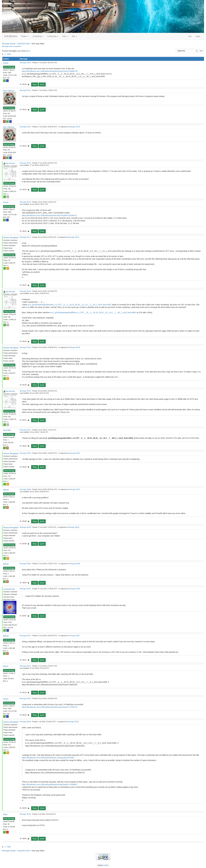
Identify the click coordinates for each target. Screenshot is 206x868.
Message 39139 (25, 63)
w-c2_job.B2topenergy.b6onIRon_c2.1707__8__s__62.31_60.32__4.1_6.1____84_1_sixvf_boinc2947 (69, 305)
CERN (106, 865)
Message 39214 (25, 666)
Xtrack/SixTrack (24, 44)
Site (74, 36)
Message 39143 (25, 127)
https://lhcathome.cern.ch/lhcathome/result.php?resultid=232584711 (49, 215)
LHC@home (11, 36)
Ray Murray (10, 163)
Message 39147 (25, 237)
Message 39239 (25, 722)
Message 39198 (25, 489)
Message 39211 (25, 636)
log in (28, 51)
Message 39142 (25, 90)
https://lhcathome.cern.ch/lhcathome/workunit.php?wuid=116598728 (50, 71)
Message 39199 (25, 527)
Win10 (6, 666)
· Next (8, 54)
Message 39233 (25, 699)
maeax (6, 63)
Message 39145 (25, 202)
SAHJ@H (7, 430)
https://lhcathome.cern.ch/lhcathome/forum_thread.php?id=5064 (48, 758)
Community (53, 36)
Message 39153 (25, 453)
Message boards (9, 44)
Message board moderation (11, 46)
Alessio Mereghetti (11, 237)
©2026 (103, 865)
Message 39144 (25, 163)
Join (190, 36)
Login (198, 36)
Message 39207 (25, 589)
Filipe (5, 814)
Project (25, 36)
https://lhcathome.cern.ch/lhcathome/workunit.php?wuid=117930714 (50, 707)
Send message (9, 67)
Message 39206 (25, 564)
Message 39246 (25, 814)
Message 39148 (25, 291)
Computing (38, 36)
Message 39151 (25, 391)
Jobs (65, 36)
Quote (42, 84)
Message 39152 (25, 430)
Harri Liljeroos (9, 91)
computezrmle (9, 589)
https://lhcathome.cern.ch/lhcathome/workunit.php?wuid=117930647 (50, 784)
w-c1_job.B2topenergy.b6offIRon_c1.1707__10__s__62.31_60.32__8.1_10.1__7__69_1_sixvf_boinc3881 (93, 312)
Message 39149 (25, 347)
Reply (35, 84)
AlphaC (6, 490)
